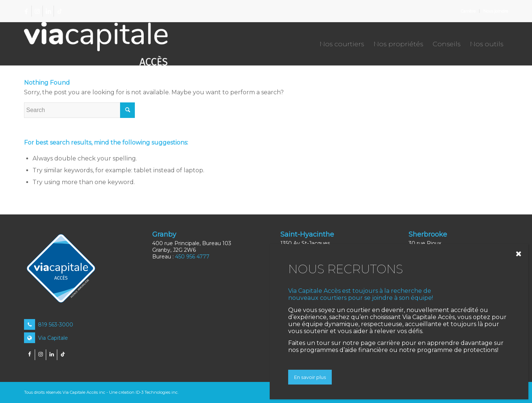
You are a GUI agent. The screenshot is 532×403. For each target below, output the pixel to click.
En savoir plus (310, 377)
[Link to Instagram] (37, 11)
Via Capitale (46, 338)
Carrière (468, 11)
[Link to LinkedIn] (48, 11)
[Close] (521, 254)
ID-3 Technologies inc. (157, 392)
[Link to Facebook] (26, 11)
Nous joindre (496, 11)
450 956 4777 (192, 257)
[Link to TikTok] (59, 11)
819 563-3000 (49, 325)
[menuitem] (468, 11)
